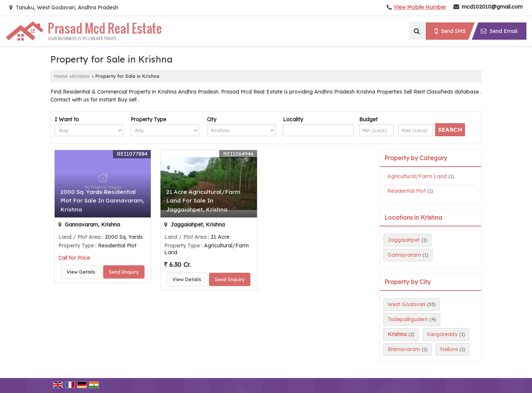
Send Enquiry (124, 272)
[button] (420, 7)
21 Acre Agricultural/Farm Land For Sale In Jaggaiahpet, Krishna (203, 200)
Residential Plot (406, 191)
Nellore (449, 349)
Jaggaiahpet (404, 240)
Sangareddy (442, 334)
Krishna (81, 76)
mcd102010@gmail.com (492, 7)
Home (61, 76)
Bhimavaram (404, 349)
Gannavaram (404, 255)
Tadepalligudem (408, 319)
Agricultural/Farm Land (417, 176)
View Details (81, 272)
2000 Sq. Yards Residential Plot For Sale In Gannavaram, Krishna (102, 200)
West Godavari (406, 304)
